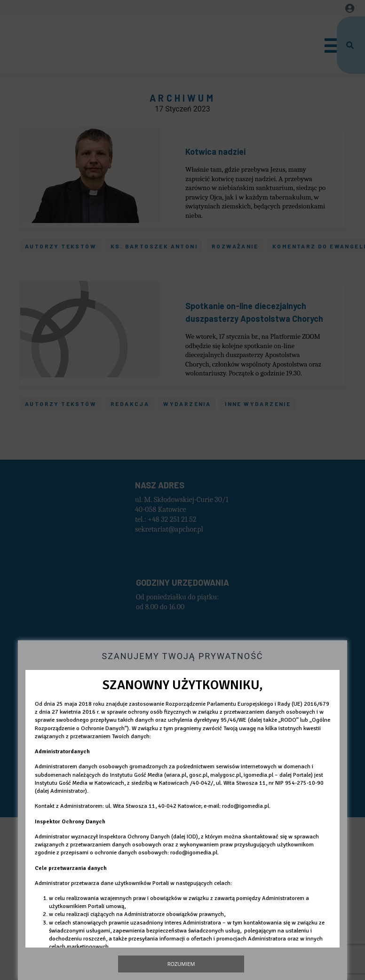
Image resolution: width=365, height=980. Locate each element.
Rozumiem (181, 964)
